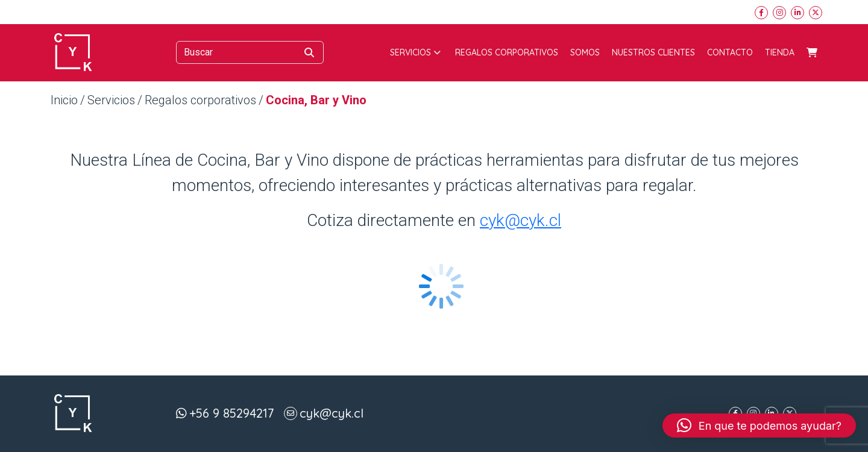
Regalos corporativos (507, 52)
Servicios (415, 52)
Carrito (812, 52)
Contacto (730, 52)
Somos (585, 52)
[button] (759, 425)
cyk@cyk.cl (520, 220)
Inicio (64, 100)
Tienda (780, 52)
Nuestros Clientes (653, 52)
